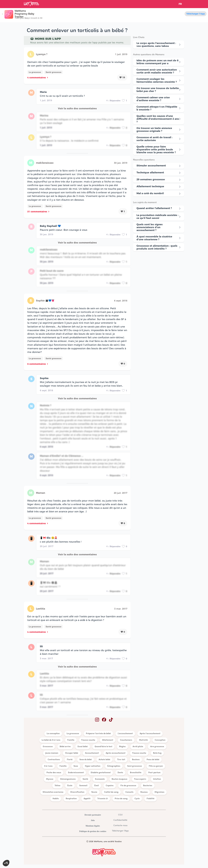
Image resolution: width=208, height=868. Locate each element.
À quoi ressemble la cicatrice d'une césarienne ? (154, 238)
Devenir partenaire (93, 815)
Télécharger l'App (196, 14)
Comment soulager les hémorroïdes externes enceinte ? (157, 80)
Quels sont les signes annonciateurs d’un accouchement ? (150, 227)
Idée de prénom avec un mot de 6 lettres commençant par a (157, 62)
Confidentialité (120, 820)
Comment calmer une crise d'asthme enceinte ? (153, 99)
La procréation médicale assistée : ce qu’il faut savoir (157, 217)
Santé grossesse (54, 72)
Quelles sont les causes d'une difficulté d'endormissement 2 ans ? (158, 119)
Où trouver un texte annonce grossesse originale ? (154, 130)
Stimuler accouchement (151, 166)
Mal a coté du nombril (150, 193)
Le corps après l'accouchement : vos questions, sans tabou (156, 45)
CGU (120, 815)
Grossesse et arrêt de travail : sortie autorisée (154, 139)
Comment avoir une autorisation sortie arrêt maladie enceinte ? (157, 71)
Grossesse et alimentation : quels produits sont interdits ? (157, 247)
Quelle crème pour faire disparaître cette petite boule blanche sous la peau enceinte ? (156, 149)
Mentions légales (93, 826)
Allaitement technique (150, 186)
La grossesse (35, 72)
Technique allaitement (150, 172)
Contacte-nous (120, 826)
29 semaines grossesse (151, 179)
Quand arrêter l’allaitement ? (154, 208)
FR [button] (180, 4)
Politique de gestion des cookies (93, 831)
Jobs (93, 820)
